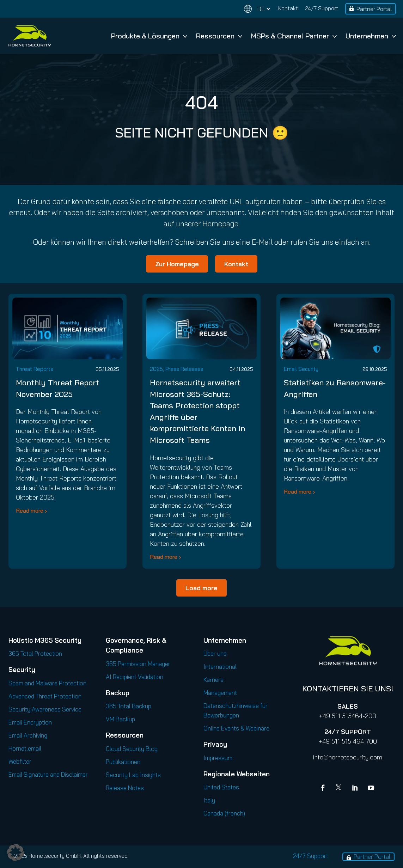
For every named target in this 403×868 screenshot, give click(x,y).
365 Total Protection (35, 653)
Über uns (215, 653)
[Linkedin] (355, 789)
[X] (340, 789)
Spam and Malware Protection (47, 683)
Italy (209, 800)
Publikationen (123, 762)
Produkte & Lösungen (149, 36)
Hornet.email (25, 748)
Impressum (218, 758)
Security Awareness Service (45, 709)
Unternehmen (371, 36)
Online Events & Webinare (236, 728)
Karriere (213, 680)
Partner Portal (374, 9)
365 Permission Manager (138, 664)
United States (221, 787)
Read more (30, 511)
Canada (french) (224, 813)
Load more (201, 588)
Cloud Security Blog (132, 749)
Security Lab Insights (133, 775)
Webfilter (20, 761)
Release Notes (125, 788)
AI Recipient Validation (135, 677)
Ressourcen (219, 36)
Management (220, 693)
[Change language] (257, 9)
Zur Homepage (177, 264)
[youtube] (371, 789)
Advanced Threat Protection (45, 696)
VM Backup (120, 719)
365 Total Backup (129, 706)
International (220, 667)
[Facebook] (324, 789)
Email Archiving (28, 735)
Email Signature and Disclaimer (48, 774)
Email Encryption (30, 722)
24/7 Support (322, 8)
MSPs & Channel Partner (294, 36)
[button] (16, 852)
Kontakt (288, 8)
